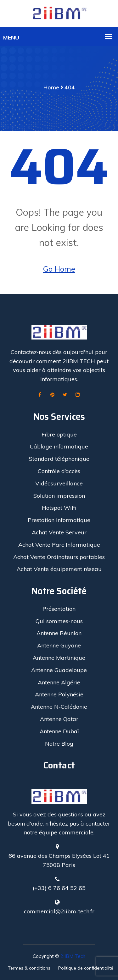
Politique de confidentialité (86, 968)
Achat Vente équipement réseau (59, 569)
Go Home (59, 269)
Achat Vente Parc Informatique (59, 545)
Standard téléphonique (59, 459)
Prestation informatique (59, 520)
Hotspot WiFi (59, 508)
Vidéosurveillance (59, 483)
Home (51, 87)
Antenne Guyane (59, 645)
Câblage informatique (59, 446)
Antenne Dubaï (59, 731)
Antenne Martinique (59, 658)
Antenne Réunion (59, 633)
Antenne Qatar (59, 719)
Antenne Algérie (59, 682)
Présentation (59, 609)
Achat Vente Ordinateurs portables (59, 557)
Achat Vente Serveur (59, 532)
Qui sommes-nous (59, 621)
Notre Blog (59, 744)
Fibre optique (59, 434)
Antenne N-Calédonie (59, 707)
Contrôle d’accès (59, 471)
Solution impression (59, 496)
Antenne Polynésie (59, 694)
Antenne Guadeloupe (59, 670)
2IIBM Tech (73, 956)
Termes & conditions (29, 968)
